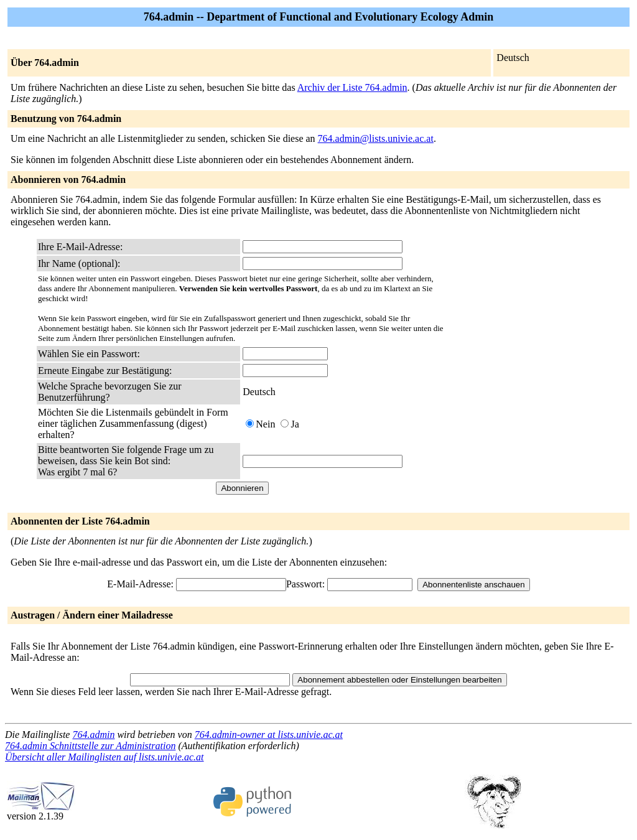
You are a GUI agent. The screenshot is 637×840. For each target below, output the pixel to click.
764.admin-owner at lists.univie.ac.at (269, 735)
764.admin (93, 735)
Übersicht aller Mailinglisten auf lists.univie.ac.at (105, 757)
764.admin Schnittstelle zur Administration (90, 746)
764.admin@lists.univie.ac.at (376, 138)
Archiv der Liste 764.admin (352, 87)
